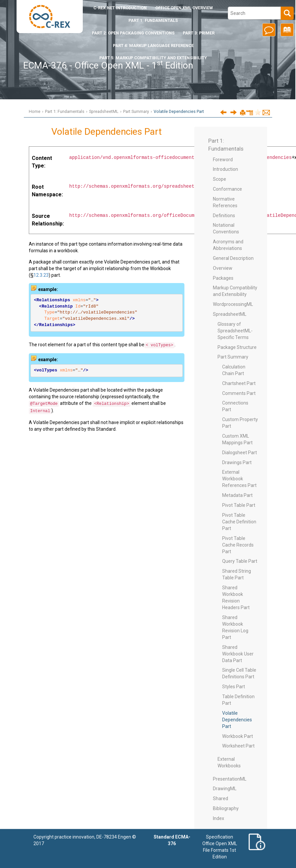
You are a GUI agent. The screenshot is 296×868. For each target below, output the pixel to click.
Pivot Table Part (239, 505)
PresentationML (230, 779)
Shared (221, 798)
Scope (220, 179)
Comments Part (239, 393)
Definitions (224, 216)
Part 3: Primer (199, 33)
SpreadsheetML (104, 111)
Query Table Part (240, 561)
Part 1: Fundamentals (153, 20)
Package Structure (237, 347)
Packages (223, 278)
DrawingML (225, 789)
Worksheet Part (238, 746)
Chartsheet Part (239, 383)
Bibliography (226, 808)
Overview (223, 268)
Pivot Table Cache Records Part (238, 545)
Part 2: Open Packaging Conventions (133, 33)
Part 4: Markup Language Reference (153, 46)
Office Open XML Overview (184, 8)
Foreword (223, 160)
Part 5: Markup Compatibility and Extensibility (153, 58)
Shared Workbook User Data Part (238, 654)
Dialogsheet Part (240, 453)
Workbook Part (238, 736)
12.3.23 (41, 275)
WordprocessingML (233, 304)
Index (219, 818)
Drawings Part (237, 462)
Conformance (227, 189)
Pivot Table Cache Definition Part (239, 522)
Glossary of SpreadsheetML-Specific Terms (235, 331)
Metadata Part (237, 495)
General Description (233, 258)
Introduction (120, 8)
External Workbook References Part (239, 479)
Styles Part (234, 687)
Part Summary (136, 111)
